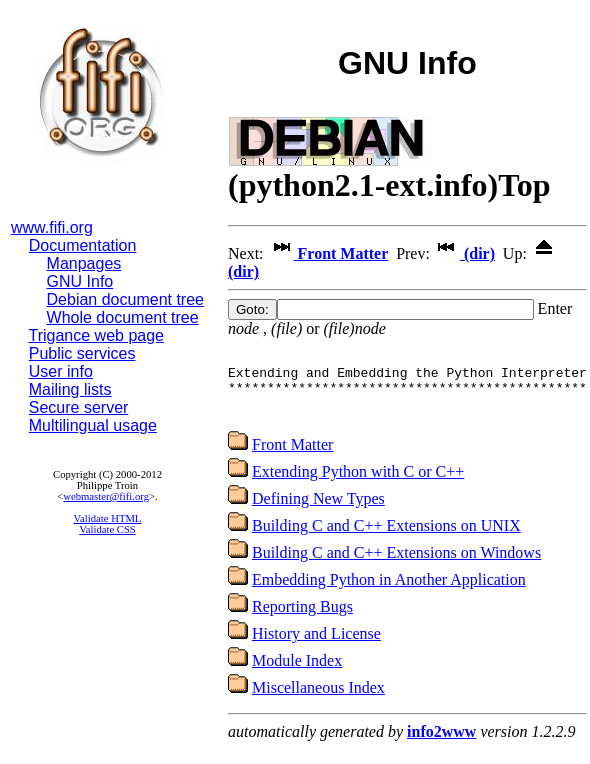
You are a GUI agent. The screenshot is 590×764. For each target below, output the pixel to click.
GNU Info (80, 281)
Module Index (297, 672)
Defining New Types (318, 510)
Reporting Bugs (302, 618)
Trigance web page (97, 335)
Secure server (79, 407)
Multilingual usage (93, 425)
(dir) (464, 253)
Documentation (83, 245)
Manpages (84, 263)
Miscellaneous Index (318, 699)
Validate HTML (108, 518)
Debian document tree (125, 299)
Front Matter (328, 253)
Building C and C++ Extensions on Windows (396, 564)
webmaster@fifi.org (106, 496)
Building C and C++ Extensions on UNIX (386, 537)
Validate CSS (107, 529)
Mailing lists (70, 389)
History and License (316, 645)
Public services (82, 353)
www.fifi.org (52, 227)
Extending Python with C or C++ (358, 483)
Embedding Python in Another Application (389, 591)
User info (61, 371)
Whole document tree (123, 317)
